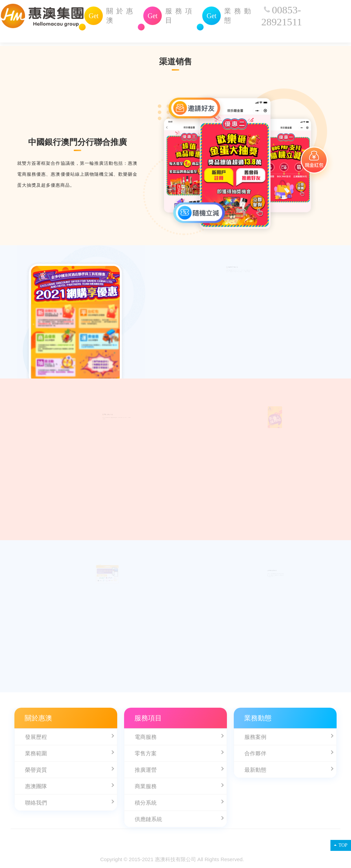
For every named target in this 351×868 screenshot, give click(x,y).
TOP (341, 845)
